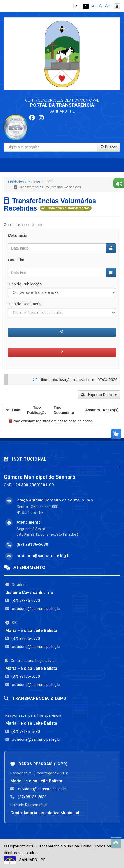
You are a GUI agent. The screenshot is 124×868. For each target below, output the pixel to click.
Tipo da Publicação (25, 284)
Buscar (109, 147)
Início (50, 182)
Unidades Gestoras (24, 182)
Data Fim (16, 260)
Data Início (18, 235)
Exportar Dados (99, 395)
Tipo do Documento (25, 304)
